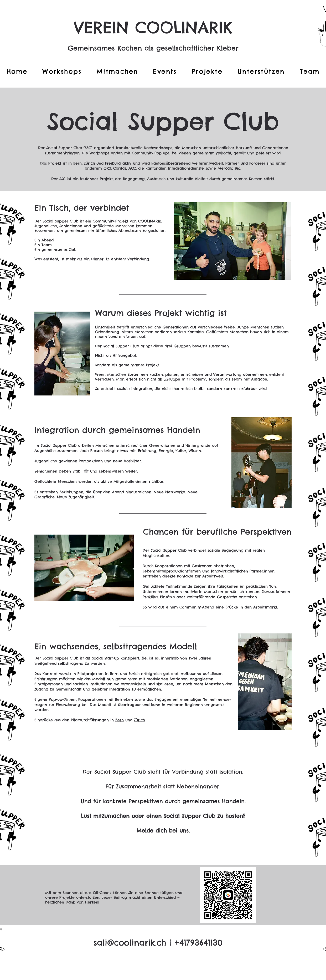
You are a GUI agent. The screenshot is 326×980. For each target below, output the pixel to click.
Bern (120, 720)
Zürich (139, 720)
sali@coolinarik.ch (130, 943)
